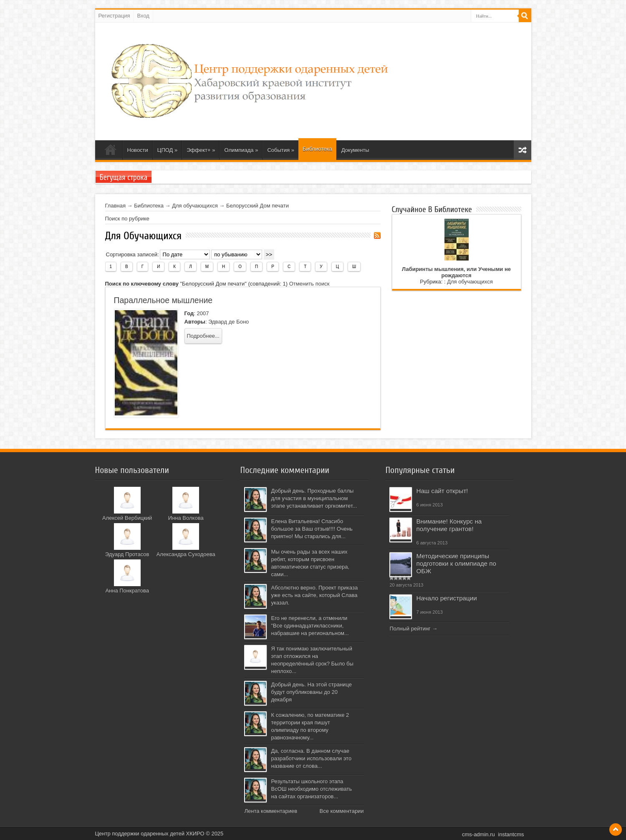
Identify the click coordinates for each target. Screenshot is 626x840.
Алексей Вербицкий (127, 518)
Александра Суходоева (186, 554)
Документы (355, 150)
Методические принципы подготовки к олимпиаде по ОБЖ (456, 563)
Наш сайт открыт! (442, 491)
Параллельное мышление (163, 300)
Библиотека (317, 149)
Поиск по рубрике (127, 219)
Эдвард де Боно (228, 322)
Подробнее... (203, 336)
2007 (203, 313)
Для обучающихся (195, 206)
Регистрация (114, 16)
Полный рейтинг (410, 629)
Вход (143, 16)
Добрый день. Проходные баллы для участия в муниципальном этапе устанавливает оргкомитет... (314, 498)
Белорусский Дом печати (257, 206)
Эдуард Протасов (127, 554)
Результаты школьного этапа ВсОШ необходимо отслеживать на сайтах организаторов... (311, 789)
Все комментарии (341, 811)
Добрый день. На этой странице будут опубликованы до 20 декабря (311, 692)
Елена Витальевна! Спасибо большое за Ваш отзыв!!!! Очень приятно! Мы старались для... (312, 529)
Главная (115, 206)
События (281, 150)
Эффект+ (201, 150)
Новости (138, 150)
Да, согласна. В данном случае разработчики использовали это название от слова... (311, 758)
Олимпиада (241, 150)
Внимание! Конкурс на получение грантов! (449, 525)
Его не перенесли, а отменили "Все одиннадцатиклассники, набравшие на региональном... (310, 626)
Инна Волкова (186, 518)
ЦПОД (167, 150)
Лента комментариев (271, 811)
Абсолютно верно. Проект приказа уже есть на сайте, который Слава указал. (314, 595)
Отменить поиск (309, 284)
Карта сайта (523, 150)
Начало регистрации (446, 598)
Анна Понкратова (127, 591)
